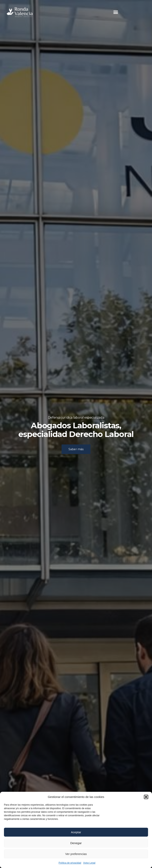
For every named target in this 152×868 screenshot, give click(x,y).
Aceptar (76, 832)
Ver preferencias (76, 854)
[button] (146, 797)
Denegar (76, 843)
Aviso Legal (89, 863)
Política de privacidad (70, 863)
